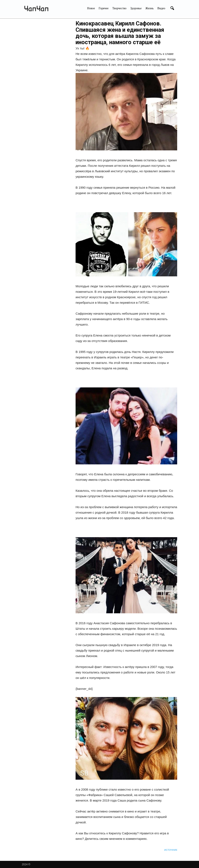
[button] (172, 8)
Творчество (119, 8)
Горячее (104, 8)
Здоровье (136, 8)
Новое (91, 8)
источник (171, 850)
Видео (161, 8)
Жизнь (149, 8)
